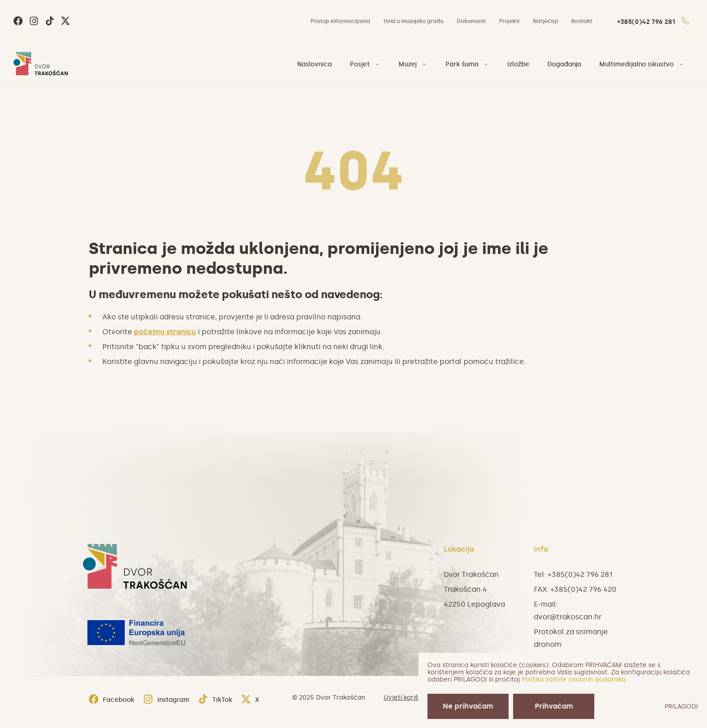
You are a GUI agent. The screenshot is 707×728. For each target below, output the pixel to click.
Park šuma (462, 64)
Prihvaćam (554, 706)
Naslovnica (314, 64)
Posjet (360, 64)
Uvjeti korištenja (409, 698)
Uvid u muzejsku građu (413, 21)
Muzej (408, 64)
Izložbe (518, 64)
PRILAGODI (681, 707)
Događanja (564, 64)
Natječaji (545, 21)
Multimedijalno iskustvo (636, 64)
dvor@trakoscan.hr (568, 617)
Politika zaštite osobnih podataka (574, 680)
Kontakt (582, 21)
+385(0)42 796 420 (583, 589)
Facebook (112, 700)
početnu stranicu (165, 332)
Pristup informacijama (340, 21)
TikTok (215, 700)
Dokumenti (471, 21)
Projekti (509, 21)
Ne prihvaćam (468, 706)
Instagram (166, 700)
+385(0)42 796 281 (653, 22)
